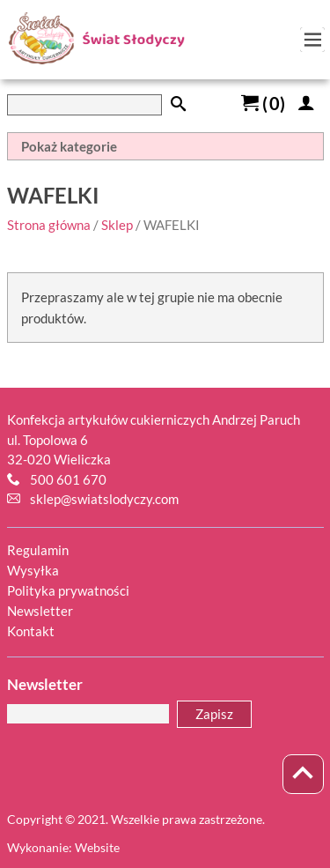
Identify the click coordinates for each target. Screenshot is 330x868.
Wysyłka (33, 570)
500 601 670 (68, 479)
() (263, 103)
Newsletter (40, 611)
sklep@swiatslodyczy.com (104, 499)
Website (97, 847)
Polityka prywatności (68, 590)
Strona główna (49, 225)
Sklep (117, 225)
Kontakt (31, 631)
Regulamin (38, 550)
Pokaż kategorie (69, 146)
